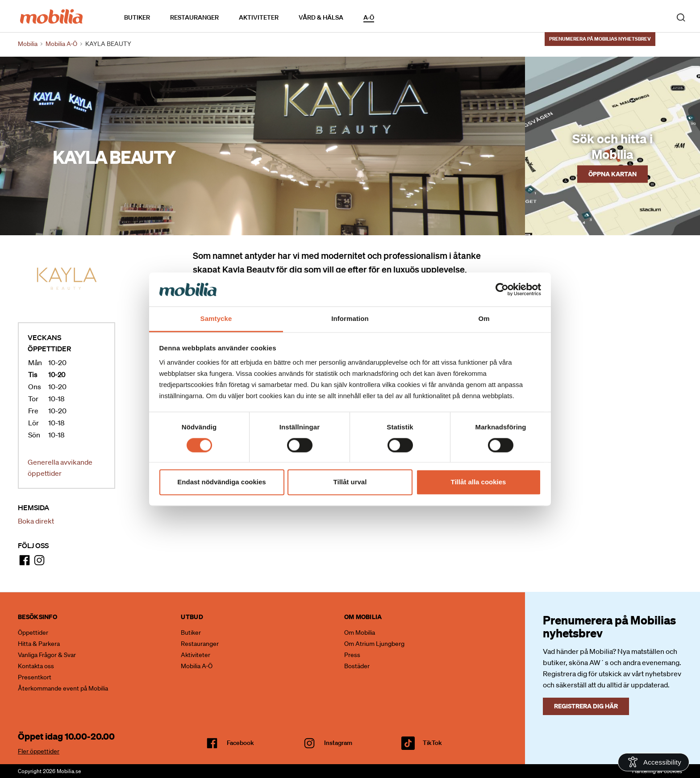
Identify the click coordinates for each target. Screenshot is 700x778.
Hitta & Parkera (39, 644)
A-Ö (369, 17)
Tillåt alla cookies (479, 482)
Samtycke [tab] (216, 319)
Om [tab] (484, 319)
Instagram (338, 743)
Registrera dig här (586, 706)
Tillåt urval (350, 482)
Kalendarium (400, 17)
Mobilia (28, 44)
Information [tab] (350, 319)
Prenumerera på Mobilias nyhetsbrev (600, 39)
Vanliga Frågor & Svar (47, 655)
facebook (240, 743)
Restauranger (194, 17)
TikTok (432, 743)
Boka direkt (36, 521)
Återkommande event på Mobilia (63, 688)
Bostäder (357, 666)
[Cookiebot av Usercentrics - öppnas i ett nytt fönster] (502, 289)
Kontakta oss (36, 666)
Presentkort (35, 677)
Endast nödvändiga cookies (221, 482)
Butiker (137, 17)
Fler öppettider (39, 751)
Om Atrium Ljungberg (374, 644)
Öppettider (33, 632)
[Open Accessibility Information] (654, 762)
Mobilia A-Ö (197, 666)
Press (352, 655)
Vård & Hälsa (321, 17)
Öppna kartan (612, 174)
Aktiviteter (259, 17)
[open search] (681, 17)
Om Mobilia (360, 632)
